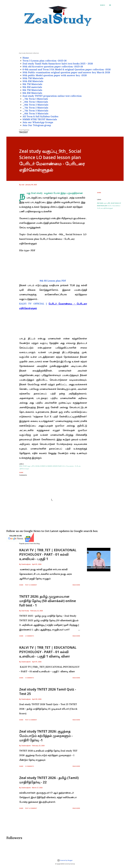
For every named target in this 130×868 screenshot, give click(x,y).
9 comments (30, 766)
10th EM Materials (33, 81)
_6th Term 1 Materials (35, 102)
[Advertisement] (65, 39)
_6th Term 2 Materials (35, 105)
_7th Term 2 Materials (35, 108)
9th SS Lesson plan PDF (53, 281)
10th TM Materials (33, 78)
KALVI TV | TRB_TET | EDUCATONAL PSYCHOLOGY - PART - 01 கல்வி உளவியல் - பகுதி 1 (48, 554)
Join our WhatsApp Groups (38, 122)
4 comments (30, 678)
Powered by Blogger (65, 860)
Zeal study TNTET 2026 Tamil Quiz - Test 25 (48, 691)
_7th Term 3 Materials (35, 111)
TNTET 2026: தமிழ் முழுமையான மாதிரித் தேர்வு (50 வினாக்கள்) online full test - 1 (48, 601)
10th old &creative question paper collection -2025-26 (53, 67)
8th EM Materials (32, 93)
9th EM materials (32, 87)
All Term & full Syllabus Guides (40, 116)
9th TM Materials (32, 84)
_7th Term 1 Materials (35, 99)
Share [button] (99, 193)
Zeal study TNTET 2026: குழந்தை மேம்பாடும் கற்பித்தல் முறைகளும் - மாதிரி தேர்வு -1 (46, 736)
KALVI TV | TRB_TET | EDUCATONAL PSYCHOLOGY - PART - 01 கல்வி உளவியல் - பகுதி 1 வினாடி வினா (48, 652)
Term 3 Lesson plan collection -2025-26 (45, 61)
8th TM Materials (32, 90)
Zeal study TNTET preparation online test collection (52, 96)
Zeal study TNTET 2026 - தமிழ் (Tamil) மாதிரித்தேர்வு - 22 (49, 780)
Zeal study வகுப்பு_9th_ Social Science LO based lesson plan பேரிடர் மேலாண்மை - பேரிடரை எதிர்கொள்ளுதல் (109, 206)
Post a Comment (31, 585)
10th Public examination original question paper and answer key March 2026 (66, 72)
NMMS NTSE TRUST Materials (40, 119)
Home (26, 58)
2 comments (30, 636)
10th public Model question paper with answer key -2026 (55, 75)
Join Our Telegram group (37, 125)
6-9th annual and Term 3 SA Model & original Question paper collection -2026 (67, 69)
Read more (76, 585)
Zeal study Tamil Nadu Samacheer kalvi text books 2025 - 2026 (58, 64)
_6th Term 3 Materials (35, 114)
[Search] (102, 5)
